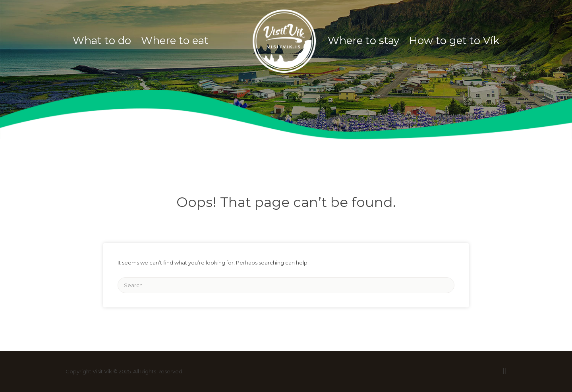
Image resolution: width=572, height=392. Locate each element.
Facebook (505, 371)
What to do (102, 41)
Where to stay (363, 41)
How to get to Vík (454, 41)
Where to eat (175, 41)
